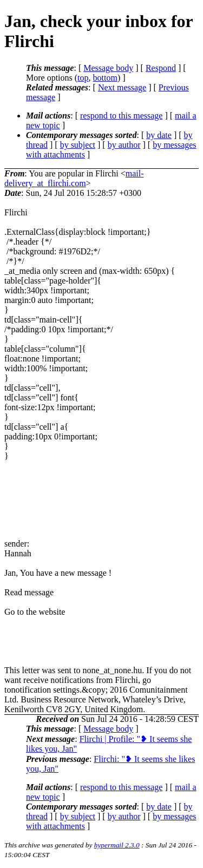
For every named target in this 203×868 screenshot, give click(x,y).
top (83, 78)
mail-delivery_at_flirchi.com (74, 178)
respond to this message (121, 116)
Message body (108, 68)
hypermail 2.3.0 (117, 845)
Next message (122, 87)
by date (159, 135)
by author (124, 145)
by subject (78, 145)
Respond (161, 68)
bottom (105, 78)
